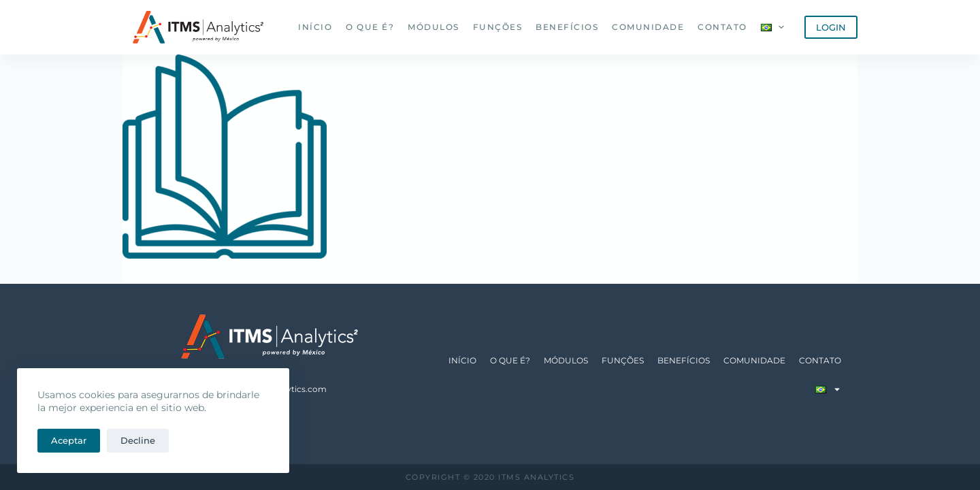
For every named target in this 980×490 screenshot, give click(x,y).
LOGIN (831, 27)
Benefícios (567, 27)
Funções (498, 27)
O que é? (370, 27)
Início (315, 27)
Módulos (434, 27)
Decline (138, 440)
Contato (722, 27)
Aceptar (69, 440)
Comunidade (648, 27)
